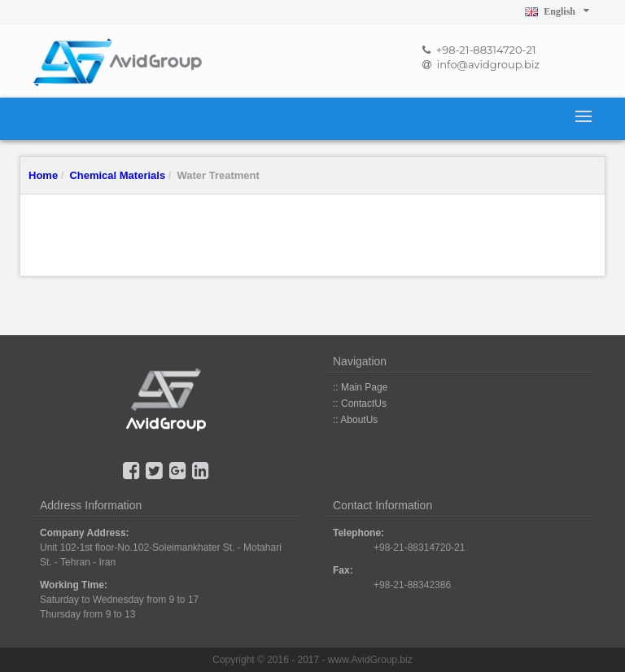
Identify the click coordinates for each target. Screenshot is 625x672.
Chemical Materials (117, 175)
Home (43, 175)
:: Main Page (360, 387)
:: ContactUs (360, 404)
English (557, 11)
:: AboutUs (355, 420)
